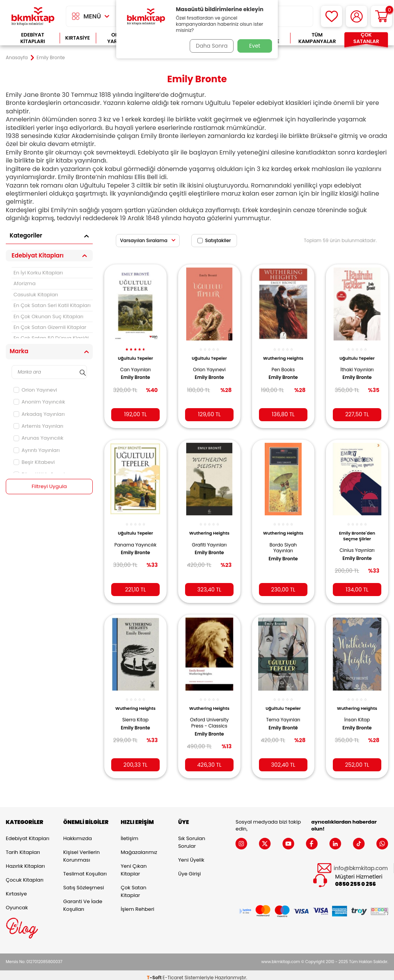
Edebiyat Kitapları (33, 38)
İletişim (130, 833)
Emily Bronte (135, 373)
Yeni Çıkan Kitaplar (134, 865)
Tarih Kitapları (23, 847)
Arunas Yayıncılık (38, 438)
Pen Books (283, 371)
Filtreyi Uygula (49, 487)
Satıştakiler (214, 240)
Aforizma (25, 283)
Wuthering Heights (283, 356)
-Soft (155, 973)
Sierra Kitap (135, 718)
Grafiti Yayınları (209, 544)
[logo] (33, 16)
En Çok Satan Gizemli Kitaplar (50, 327)
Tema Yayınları (283, 712)
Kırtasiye (78, 38)
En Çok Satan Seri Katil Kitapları (52, 305)
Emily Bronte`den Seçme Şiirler (357, 530)
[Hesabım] (356, 16)
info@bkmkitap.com (361, 863)
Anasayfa (17, 58)
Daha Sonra (210, 46)
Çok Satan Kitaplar (134, 886)
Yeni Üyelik (191, 855)
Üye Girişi (189, 869)
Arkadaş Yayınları (39, 414)
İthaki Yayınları (357, 365)
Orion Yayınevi (35, 390)
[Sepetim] (381, 16)
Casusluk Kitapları (36, 295)
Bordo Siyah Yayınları (283, 547)
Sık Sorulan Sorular (192, 837)
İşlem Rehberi (138, 904)
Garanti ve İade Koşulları (83, 900)
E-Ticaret (173, 973)
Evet (255, 46)
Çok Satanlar (366, 38)
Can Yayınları (135, 365)
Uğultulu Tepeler (135, 354)
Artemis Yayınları (38, 426)
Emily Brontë (283, 720)
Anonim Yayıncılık (39, 402)
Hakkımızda (77, 833)
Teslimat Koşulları (85, 869)
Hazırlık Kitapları (25, 861)
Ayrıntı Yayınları (37, 450)
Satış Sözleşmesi (83, 883)
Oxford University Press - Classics (209, 721)
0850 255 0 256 (356, 880)
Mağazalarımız (139, 847)
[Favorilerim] (331, 16)
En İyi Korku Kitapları (38, 273)
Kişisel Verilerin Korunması (81, 851)
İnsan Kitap (357, 718)
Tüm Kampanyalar (317, 38)
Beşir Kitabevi (34, 462)
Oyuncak (17, 903)
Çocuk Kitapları (25, 875)
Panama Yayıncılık (136, 542)
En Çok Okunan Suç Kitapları (48, 316)
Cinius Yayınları (357, 544)
